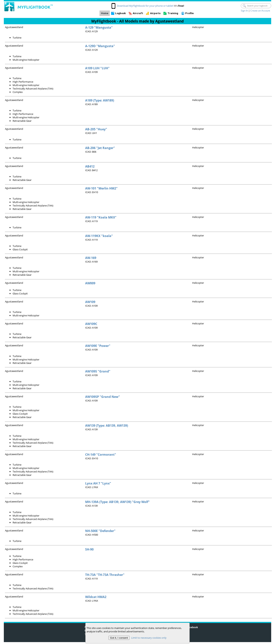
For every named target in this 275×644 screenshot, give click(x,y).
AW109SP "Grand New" (103, 397)
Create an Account (260, 11)
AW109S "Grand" (98, 371)
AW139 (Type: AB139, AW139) (107, 426)
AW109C (91, 324)
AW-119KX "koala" (99, 236)
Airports (155, 13)
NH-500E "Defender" (100, 531)
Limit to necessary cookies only (149, 638)
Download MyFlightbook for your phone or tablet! (145, 6)
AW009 (90, 283)
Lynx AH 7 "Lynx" (98, 483)
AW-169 (91, 258)
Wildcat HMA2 (96, 597)
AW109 (90, 302)
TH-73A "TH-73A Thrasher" (105, 575)
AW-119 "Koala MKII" (101, 217)
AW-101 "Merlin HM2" (101, 188)
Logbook (120, 13)
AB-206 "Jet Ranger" (100, 148)
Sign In (244, 11)
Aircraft (138, 13)
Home (105, 13)
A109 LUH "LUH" (97, 68)
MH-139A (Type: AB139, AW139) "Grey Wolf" (117, 502)
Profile (189, 13)
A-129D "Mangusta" (100, 46)
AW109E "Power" (98, 346)
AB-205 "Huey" (96, 129)
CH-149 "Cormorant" (101, 455)
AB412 (90, 166)
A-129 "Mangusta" (99, 27)
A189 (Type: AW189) (100, 100)
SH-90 (89, 549)
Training (173, 13)
